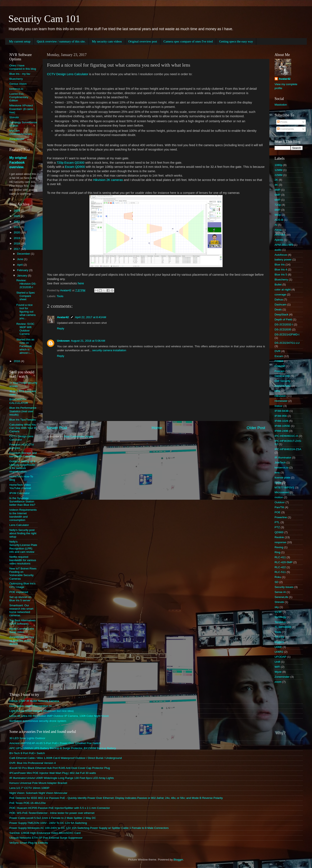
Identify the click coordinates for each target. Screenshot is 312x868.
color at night (283, 290)
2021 (17, 227)
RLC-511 (280, 572)
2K (276, 180)
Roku (278, 577)
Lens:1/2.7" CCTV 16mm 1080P (29, 788)
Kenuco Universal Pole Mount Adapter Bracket (38, 783)
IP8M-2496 (281, 431)
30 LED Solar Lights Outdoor (27, 738)
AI (276, 225)
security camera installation (109, 350)
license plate (282, 478)
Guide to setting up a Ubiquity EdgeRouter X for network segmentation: (22, 466)
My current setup (20, 41)
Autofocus (281, 255)
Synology (280, 617)
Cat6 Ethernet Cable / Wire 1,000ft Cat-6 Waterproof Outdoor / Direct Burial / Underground (66, 758)
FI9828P (280, 366)
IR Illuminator (283, 458)
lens (277, 473)
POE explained (19, 592)
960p (278, 215)
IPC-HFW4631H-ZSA (288, 449)
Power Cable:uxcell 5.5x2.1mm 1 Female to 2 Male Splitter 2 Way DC (53, 818)
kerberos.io (16, 89)
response (280, 542)
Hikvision (280, 396)
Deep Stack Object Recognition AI (30, 706)
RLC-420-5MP (284, 562)
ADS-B (279, 220)
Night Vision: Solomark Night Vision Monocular (38, 793)
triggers (279, 642)
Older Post (256, 428)
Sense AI (280, 592)
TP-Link (279, 637)
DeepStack (281, 314)
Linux (278, 483)
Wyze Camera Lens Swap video (22, 630)
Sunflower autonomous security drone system (38, 721)
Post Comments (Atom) (79, 436)
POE (278, 512)
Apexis (279, 240)
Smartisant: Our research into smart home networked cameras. (21, 610)
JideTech (280, 463)
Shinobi (14, 117)
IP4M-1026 (281, 421)
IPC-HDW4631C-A (286, 436)
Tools (60, 296)
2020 (17, 232)
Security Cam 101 (44, 19)
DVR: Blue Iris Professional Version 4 (33, 763)
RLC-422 (280, 567)
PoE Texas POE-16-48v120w (28, 803)
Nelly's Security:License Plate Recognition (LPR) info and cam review (23, 547)
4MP (277, 190)
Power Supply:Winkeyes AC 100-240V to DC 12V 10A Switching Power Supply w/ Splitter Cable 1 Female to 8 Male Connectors (89, 828)
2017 (17, 249)
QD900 (279, 532)
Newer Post (57, 428)
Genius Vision (18, 84)
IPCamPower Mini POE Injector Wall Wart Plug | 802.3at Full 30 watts (53, 773)
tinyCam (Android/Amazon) (21, 132)
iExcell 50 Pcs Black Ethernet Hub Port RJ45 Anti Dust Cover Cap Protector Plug (60, 768)
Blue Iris (280, 265)
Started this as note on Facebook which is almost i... (25, 346)
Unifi (277, 662)
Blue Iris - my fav (20, 74)
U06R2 (279, 652)
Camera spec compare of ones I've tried (188, 41)
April (20, 265)
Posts (282, 122)
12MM (279, 170)
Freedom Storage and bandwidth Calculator (23, 455)
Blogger (178, 860)
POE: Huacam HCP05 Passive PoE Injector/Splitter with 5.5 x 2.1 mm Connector (60, 808)
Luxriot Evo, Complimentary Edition (19, 97)
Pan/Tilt (279, 507)
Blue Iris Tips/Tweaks (23, 420)
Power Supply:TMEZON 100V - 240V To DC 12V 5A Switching (48, 823)
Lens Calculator (19, 525)
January (22, 276)
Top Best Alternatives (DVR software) (22, 622)
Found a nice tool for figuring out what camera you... (26, 312)
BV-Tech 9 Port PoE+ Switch (27, 753)
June (20, 259)
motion (279, 497)
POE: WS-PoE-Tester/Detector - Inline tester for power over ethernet (52, 813)
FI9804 (279, 361)
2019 (17, 238)
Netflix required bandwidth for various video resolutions (23, 560)
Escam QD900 (75, 167)
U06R (278, 647)
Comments (285, 129)
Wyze (278, 672)
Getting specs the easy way (236, 41)
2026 (17, 211)
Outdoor (280, 502)
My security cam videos (107, 41)
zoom (278, 682)
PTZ (277, 527)
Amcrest (280, 235)
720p (278, 205)
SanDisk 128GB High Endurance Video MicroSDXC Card (45, 833)
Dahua (279, 300)
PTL (277, 522)
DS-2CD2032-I (284, 324)
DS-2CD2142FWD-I (287, 334)
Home (157, 428)
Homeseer (281, 401)
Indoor (279, 406)
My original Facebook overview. (18, 162)
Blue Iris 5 (281, 275)
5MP (277, 195)
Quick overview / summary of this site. (61, 41)
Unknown (63, 341)
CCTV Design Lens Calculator (68, 74)
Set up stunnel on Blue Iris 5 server (20, 599)
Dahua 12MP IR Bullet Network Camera (34, 701)
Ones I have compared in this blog (23, 67)
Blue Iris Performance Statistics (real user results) (23, 411)
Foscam (280, 371)
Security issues (284, 587)
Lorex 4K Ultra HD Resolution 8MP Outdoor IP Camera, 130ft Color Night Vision (59, 716)
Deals (278, 309)
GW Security (282, 381)
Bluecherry (16, 79)
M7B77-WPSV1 (284, 488)
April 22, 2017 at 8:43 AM (91, 317)
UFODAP (280, 657)
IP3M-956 (281, 416)
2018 (17, 243)
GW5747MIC (283, 386)
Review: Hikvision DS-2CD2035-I (26, 284)
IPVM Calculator (20, 493)
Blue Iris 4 (281, 270)
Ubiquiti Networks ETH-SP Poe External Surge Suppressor (46, 838)
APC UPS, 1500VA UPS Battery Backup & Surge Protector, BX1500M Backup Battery (63, 748)
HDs (277, 391)
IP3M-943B (282, 411)
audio (278, 250)
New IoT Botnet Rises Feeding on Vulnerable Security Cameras (23, 574)
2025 (17, 216)
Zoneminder (282, 677)
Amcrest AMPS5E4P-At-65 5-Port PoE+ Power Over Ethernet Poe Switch (55, 743)
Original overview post (143, 41)
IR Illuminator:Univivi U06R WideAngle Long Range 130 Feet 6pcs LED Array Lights (62, 778)
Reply (61, 328)
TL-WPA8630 (283, 627)
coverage (280, 295)
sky (277, 607)
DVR (278, 351)
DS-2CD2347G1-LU (287, 343)
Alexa (278, 230)
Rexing (279, 547)
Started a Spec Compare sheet (26, 296)
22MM (279, 175)
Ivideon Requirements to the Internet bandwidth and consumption (23, 515)
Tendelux (280, 622)
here (81, 283)
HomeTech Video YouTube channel (20, 486)
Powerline (281, 517)
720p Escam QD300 (71, 163)
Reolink (279, 537)
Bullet (278, 285)
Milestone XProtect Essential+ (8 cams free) (21, 109)
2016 (17, 361)
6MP (277, 200)
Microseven (282, 492)
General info (282, 376)
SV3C (278, 612)
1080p (279, 165)
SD (277, 582)
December (24, 254)
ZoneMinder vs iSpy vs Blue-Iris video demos (22, 640)
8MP (277, 210)
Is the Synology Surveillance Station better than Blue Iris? (22, 501)
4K (276, 185)
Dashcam (280, 304)
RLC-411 (280, 557)
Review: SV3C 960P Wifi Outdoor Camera (25, 329)
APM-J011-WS (284, 245)
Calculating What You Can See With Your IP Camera (23, 428)
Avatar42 (63, 317)
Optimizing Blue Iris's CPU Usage (22, 585)
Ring (277, 552)
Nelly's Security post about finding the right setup (23, 533)
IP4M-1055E (282, 426)
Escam (279, 356)
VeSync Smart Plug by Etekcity (29, 843)
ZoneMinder (17, 139)
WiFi (277, 667)
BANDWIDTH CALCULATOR (19, 401)
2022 (17, 222)
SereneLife (281, 597)
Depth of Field (283, 319)
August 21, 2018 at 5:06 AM (88, 341)
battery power (283, 260)
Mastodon (281, 105)
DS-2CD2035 (283, 329)
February (23, 270)
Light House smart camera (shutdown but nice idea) (41, 711)
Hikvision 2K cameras (108, 180)
